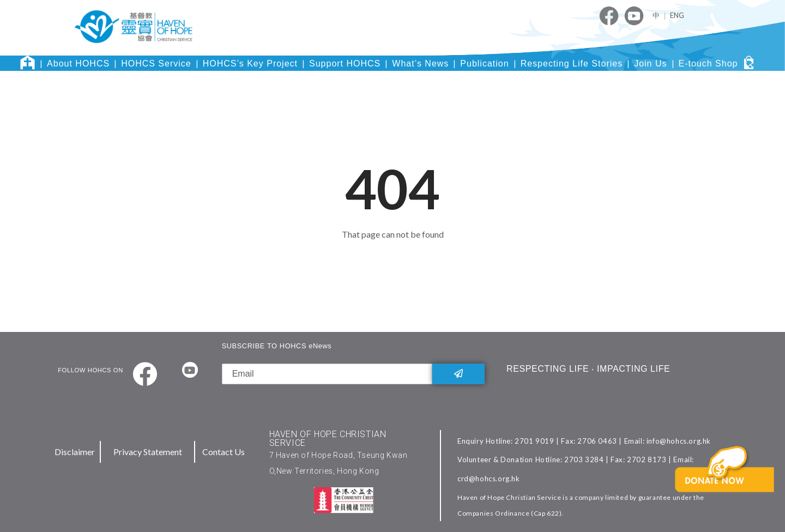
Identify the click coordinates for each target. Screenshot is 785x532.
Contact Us (224, 452)
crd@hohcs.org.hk (489, 479)
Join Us (650, 64)
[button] (727, 486)
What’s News (420, 64)
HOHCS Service (156, 64)
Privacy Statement (148, 452)
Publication (484, 64)
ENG (677, 15)
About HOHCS (78, 64)
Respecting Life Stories (572, 64)
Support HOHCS (345, 64)
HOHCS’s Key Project (250, 64)
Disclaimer (75, 452)
